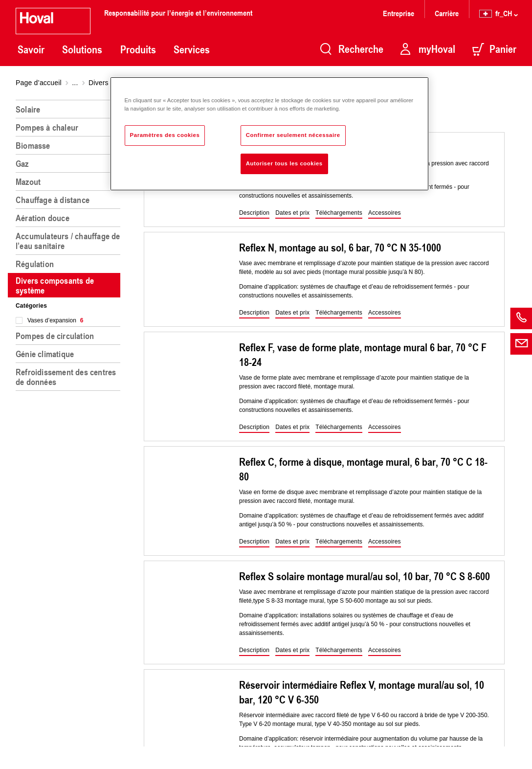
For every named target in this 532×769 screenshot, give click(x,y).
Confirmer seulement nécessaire (293, 135)
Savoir (31, 49)
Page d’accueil (39, 83)
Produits (138, 49)
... (75, 83)
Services (192, 49)
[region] (70, 430)
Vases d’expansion (55, 320)
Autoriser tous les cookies (284, 163)
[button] (254, 213)
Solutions (82, 49)
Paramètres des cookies (165, 135)
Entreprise (399, 13)
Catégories (31, 306)
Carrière (447, 13)
